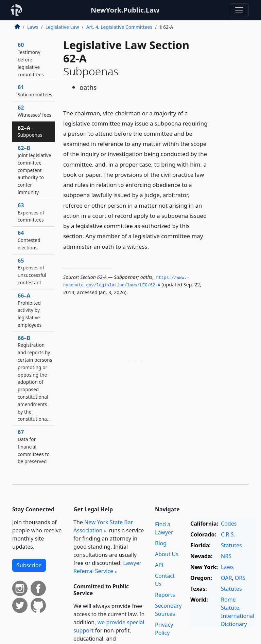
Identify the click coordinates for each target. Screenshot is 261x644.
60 (31, 59)
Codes (229, 524)
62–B (34, 170)
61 (35, 91)
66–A (30, 310)
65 (32, 271)
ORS (240, 578)
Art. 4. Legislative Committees (119, 27)
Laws (33, 27)
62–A (30, 131)
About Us (167, 554)
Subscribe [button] (29, 565)
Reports (165, 595)
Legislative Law (62, 27)
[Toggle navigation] (239, 10)
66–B (35, 378)
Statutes (231, 545)
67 (34, 446)
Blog (161, 543)
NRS (226, 556)
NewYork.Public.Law (125, 10)
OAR (226, 578)
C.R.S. (228, 534)
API (159, 565)
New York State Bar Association (103, 526)
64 (29, 240)
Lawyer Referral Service (107, 567)
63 (31, 212)
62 (34, 111)
